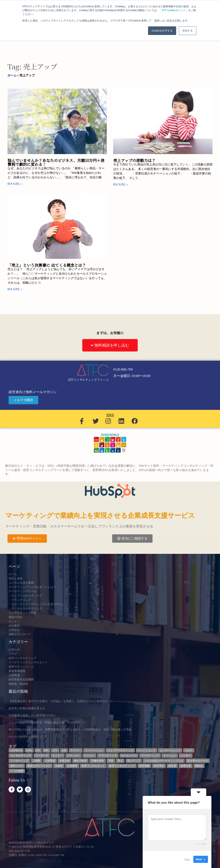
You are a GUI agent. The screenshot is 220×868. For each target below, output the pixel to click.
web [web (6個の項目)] (64, 750)
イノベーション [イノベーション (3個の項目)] (94, 750)
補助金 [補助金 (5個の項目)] (199, 766)
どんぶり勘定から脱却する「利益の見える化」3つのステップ (47, 722)
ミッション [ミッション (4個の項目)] (170, 756)
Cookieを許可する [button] (162, 31)
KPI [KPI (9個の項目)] (46, 750)
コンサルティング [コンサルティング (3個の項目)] (21, 756)
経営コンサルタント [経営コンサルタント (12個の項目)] (93, 766)
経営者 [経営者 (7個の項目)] (172, 766)
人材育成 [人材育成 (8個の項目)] (50, 761)
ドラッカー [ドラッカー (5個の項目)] (73, 756)
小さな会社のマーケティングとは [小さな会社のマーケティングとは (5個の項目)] (164, 761)
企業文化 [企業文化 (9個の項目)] (64, 761)
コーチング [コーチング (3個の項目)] (42, 756)
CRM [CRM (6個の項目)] (29, 750)
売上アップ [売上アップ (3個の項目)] (134, 761)
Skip (187, 859)
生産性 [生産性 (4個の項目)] (59, 766)
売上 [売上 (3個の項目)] (120, 761)
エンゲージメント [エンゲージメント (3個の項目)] (170, 750)
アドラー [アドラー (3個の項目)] (76, 750)
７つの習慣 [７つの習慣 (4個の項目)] (17, 771)
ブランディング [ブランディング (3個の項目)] (108, 756)
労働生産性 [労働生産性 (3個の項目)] (98, 761)
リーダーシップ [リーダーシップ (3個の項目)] (19, 761)
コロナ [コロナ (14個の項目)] (189, 750)
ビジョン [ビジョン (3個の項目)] (89, 756)
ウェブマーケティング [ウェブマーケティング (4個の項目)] (120, 750)
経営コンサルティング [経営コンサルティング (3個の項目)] (122, 766)
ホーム (12, 75)
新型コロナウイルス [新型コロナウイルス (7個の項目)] (39, 766)
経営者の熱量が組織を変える (27, 708)
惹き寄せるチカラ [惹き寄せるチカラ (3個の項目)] (198, 761)
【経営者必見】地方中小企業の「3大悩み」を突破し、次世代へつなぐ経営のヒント (61, 701)
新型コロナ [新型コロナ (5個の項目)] (17, 766)
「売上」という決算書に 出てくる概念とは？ (47, 265)
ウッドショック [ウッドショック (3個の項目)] (147, 750)
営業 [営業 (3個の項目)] (111, 761)
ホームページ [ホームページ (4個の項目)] (129, 756)
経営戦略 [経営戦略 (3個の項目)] (144, 766)
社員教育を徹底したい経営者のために (32, 715)
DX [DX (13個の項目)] (38, 750)
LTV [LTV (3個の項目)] (55, 750)
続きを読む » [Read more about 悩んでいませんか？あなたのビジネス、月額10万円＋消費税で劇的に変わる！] (15, 184)
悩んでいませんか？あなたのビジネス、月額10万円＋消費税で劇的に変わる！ (56, 162)
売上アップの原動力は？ (134, 160)
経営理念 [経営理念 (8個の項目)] (159, 766)
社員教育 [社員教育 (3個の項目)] (72, 766)
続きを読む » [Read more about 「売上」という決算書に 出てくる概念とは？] (15, 289)
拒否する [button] (188, 31)
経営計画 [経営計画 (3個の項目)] (186, 766)
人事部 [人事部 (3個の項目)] (37, 761)
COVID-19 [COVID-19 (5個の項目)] (16, 750)
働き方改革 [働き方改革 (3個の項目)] (80, 761)
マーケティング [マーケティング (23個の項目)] (150, 756)
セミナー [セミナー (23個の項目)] (58, 756)
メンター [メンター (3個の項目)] (186, 756)
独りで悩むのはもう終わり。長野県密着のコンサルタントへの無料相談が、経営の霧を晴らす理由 (70, 729)
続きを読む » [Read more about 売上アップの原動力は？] (121, 184)
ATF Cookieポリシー (174, 10)
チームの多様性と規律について (28, 737)
